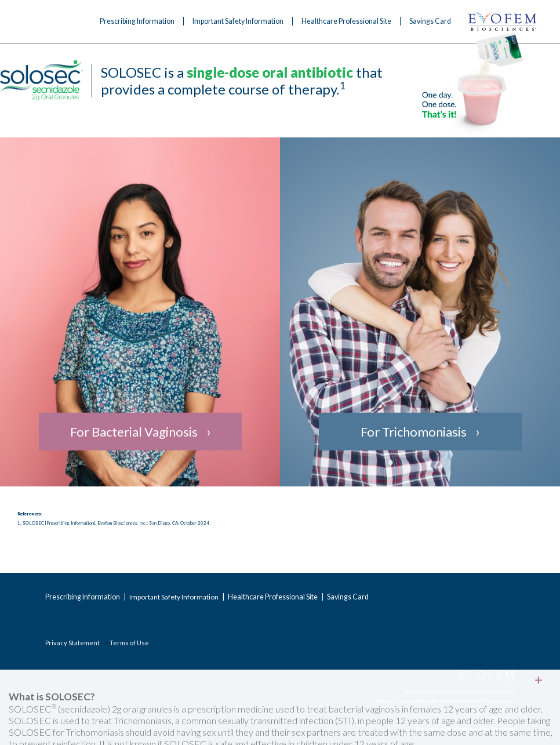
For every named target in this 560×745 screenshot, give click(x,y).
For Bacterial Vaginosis (134, 432)
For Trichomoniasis (414, 432)
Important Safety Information (238, 21)
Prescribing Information (137, 21)
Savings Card (430, 21)
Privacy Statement (72, 643)
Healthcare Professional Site (346, 21)
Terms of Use (129, 643)
